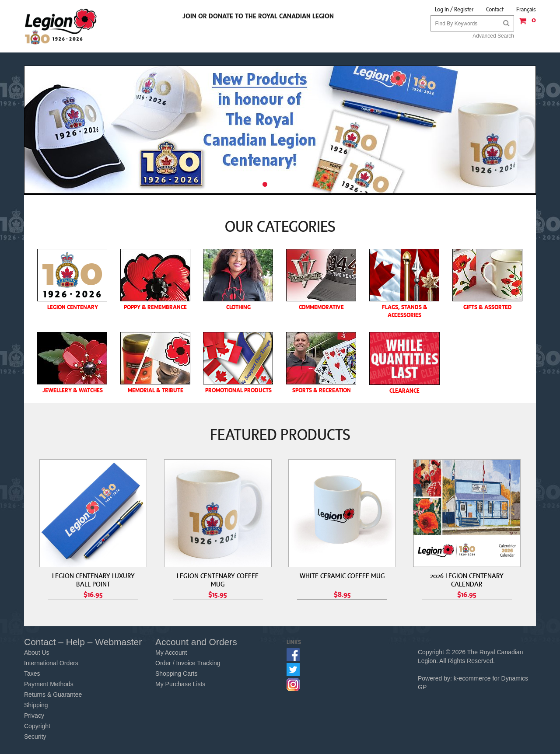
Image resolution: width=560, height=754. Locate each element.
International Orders (51, 663)
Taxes (32, 674)
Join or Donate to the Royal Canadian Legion (258, 16)
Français (526, 9)
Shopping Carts (177, 674)
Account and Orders (196, 642)
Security (35, 737)
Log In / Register (454, 9)
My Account (171, 653)
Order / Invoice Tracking (188, 663)
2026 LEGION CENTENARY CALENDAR (467, 580)
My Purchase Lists (180, 684)
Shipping (36, 705)
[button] (525, 24)
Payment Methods (49, 684)
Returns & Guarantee (53, 695)
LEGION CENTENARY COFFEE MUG (218, 580)
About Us (37, 653)
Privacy (34, 716)
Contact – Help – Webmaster (83, 642)
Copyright (37, 726)
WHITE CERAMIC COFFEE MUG (342, 576)
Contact (495, 9)
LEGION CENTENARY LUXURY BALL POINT (93, 580)
